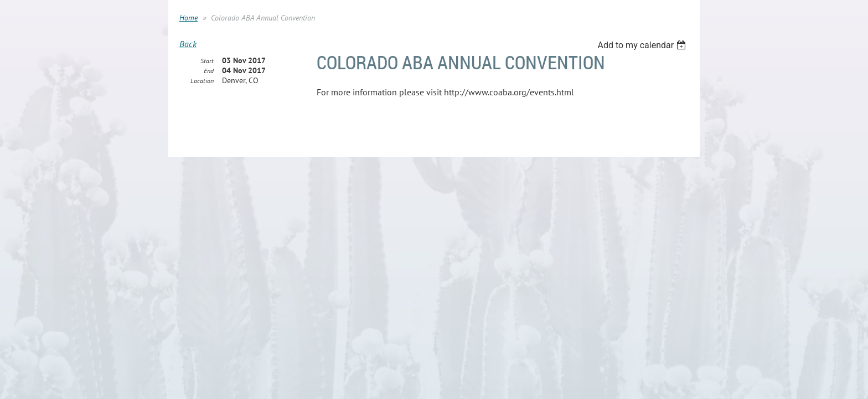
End (209, 71)
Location (202, 81)
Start (207, 61)
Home (188, 18)
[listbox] (643, 45)
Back (188, 44)
